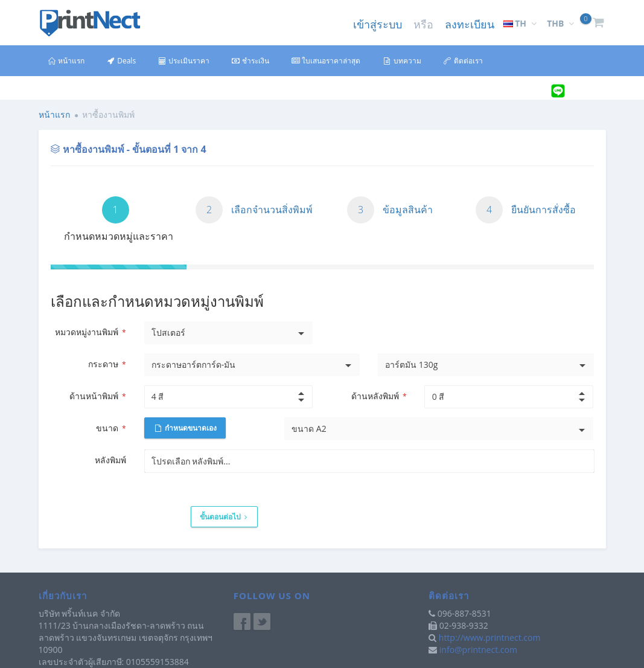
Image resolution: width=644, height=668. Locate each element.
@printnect (589, 92)
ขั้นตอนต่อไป (223, 517)
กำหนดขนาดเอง (186, 428)
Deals (121, 61)
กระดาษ (107, 364)
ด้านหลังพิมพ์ (379, 396)
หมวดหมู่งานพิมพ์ (90, 332)
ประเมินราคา (183, 61)
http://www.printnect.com (490, 637)
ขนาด (111, 428)
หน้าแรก (66, 61)
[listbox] (229, 333)
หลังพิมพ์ (110, 460)
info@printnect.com (478, 650)
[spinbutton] (218, 397)
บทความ (401, 61)
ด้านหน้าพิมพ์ (97, 396)
